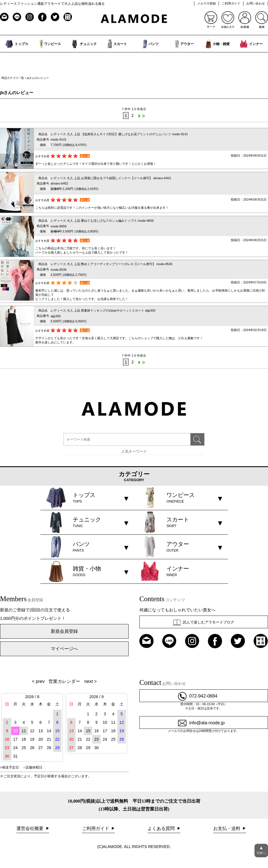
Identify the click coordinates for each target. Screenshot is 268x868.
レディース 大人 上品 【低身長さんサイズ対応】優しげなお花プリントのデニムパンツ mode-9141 (119, 134)
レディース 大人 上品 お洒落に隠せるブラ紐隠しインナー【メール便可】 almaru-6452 (111, 178)
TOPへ (261, 849)
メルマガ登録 (207, 3)
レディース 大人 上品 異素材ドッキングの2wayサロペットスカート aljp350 (103, 310)
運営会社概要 (30, 828)
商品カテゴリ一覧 (13, 78)
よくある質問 (162, 828)
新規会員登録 (64, 631)
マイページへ (64, 649)
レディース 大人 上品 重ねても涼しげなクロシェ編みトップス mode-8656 (102, 221)
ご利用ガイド (231, 3)
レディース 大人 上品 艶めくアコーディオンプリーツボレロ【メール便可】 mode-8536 (111, 264)
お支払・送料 (227, 828)
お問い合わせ (256, 3)
